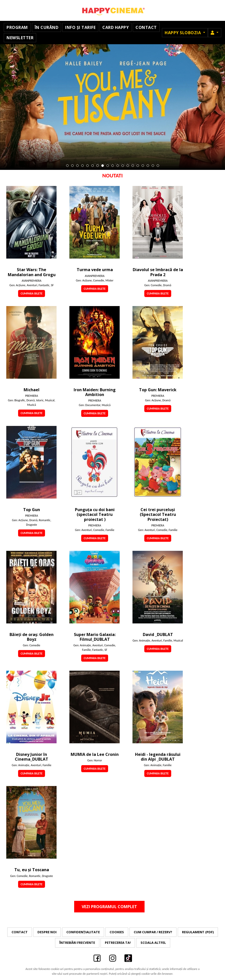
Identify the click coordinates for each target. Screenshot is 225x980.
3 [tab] (77, 166)
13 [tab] (128, 166)
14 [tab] (133, 166)
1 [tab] (67, 166)
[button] (215, 33)
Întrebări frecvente (77, 943)
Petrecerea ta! (118, 943)
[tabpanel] (112, 107)
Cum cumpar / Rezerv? (153, 932)
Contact (146, 27)
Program (17, 27)
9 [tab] (108, 166)
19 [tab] (158, 166)
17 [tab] (148, 166)
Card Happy (116, 27)
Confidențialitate (83, 932)
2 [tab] (72, 166)
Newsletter (20, 38)
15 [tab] (138, 166)
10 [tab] (113, 166)
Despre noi (47, 932)
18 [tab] (153, 166)
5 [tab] (87, 166)
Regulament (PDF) (198, 932)
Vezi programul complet (109, 907)
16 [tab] (143, 166)
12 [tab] (123, 166)
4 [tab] (82, 166)
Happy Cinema (113, 10)
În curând (47, 27)
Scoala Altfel (153, 943)
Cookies (117, 932)
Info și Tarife (80, 27)
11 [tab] (118, 166)
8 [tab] (103, 166)
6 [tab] (93, 166)
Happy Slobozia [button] (183, 33)
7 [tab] (98, 166)
